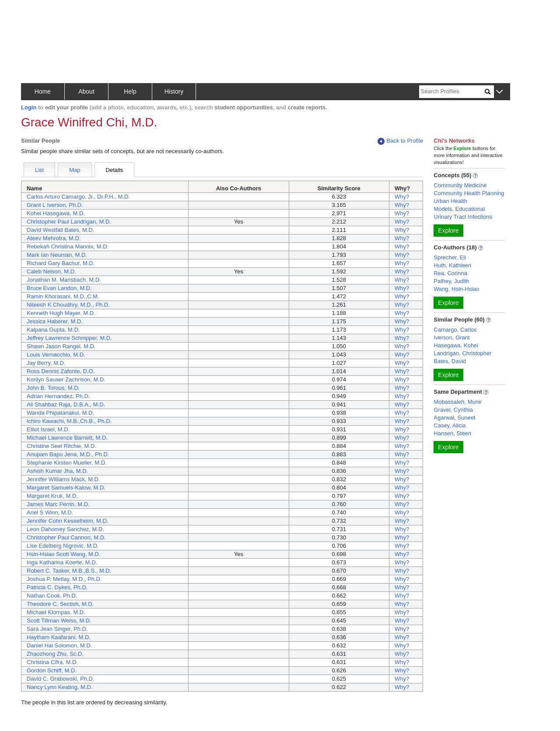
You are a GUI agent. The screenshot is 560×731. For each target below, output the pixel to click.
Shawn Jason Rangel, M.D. (61, 346)
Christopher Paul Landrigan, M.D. (69, 222)
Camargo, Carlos (455, 330)
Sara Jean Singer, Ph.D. (57, 629)
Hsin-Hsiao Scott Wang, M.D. (64, 554)
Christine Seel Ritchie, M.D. (61, 446)
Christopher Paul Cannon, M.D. (66, 537)
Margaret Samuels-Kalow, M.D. (66, 488)
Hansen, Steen (452, 433)
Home (43, 91)
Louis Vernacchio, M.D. (56, 355)
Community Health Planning (469, 193)
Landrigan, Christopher (462, 353)
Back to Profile (400, 141)
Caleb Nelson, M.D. (51, 271)
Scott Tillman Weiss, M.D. (59, 621)
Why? (402, 197)
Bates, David (450, 361)
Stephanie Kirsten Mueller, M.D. (67, 463)
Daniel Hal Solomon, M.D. (59, 645)
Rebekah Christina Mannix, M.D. (68, 247)
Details (115, 170)
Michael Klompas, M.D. (56, 612)
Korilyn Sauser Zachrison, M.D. (66, 379)
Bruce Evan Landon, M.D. (59, 288)
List (39, 170)
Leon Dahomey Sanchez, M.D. (65, 529)
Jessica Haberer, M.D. (55, 321)
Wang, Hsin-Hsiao (456, 289)
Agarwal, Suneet (454, 418)
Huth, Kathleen (452, 265)
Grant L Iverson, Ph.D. (55, 205)
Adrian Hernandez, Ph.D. (58, 396)
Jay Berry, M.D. (46, 363)
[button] (499, 92)
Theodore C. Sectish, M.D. (60, 604)
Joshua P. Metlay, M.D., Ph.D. (64, 579)
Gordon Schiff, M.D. (52, 670)
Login (29, 107)
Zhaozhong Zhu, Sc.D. (55, 654)
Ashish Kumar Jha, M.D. (57, 471)
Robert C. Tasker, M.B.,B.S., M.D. (69, 571)
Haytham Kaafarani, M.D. (59, 637)
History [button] (174, 91)
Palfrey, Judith (451, 281)
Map (75, 170)
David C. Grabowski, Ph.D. (61, 679)
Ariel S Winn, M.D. (50, 512)
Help (130, 91)
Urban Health (450, 201)
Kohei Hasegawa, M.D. (56, 213)
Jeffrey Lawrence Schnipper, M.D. (69, 338)
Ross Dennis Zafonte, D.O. (61, 371)
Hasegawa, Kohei (456, 345)
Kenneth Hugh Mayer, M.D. (61, 313)
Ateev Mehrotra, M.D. (54, 238)
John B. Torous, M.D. (53, 388)
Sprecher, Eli (450, 257)
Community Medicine (460, 185)
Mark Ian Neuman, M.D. (57, 255)
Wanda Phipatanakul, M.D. (60, 413)
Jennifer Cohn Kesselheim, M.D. (67, 521)
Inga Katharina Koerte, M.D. (62, 562)
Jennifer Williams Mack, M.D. (63, 479)
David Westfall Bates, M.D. (60, 230)
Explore (448, 231)
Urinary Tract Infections (463, 217)
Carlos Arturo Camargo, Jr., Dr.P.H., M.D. (78, 197)
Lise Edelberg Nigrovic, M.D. (63, 546)
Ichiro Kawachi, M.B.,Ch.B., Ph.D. (69, 421)
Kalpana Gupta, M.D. (53, 330)
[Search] (452, 92)
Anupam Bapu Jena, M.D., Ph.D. (68, 454)
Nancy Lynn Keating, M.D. (60, 687)
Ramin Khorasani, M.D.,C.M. (63, 296)
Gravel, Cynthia (453, 410)
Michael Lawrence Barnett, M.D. (67, 438)
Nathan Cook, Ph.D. (52, 596)
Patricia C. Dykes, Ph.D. (57, 587)
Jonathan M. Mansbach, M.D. (64, 280)
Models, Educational (459, 209)
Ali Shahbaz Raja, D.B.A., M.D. (66, 404)
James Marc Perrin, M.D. (58, 504)
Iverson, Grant (451, 338)
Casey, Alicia (450, 425)
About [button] (86, 91)
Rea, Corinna (450, 273)
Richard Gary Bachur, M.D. (61, 263)
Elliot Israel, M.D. (48, 429)
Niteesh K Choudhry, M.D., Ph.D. (68, 305)
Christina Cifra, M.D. (52, 662)
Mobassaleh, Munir (458, 402)
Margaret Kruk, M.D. (52, 496)
